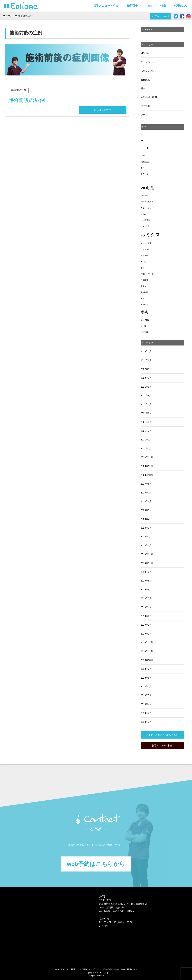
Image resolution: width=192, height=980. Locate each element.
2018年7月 (146, 687)
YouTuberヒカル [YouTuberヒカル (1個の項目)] (147, 202)
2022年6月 (146, 360)
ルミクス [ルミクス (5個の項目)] (151, 235)
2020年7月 (146, 493)
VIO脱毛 (145, 53)
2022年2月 (146, 378)
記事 (143, 115)
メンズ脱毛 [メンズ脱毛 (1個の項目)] (145, 220)
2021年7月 (146, 404)
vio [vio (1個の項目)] (142, 180)
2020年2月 (146, 537)
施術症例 (133, 6)
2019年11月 (147, 563)
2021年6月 (146, 413)
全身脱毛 (145, 80)
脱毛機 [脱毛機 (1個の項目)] (143, 326)
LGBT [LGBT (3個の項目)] (145, 148)
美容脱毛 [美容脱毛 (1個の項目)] (144, 305)
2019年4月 (146, 607)
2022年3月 (146, 369)
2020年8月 (146, 484)
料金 (143, 88)
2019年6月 (146, 590)
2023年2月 (146, 351)
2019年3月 (146, 616)
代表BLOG (181, 6)
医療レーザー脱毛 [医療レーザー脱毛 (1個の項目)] (148, 274)
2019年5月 (146, 598)
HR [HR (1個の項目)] (142, 134)
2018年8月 (146, 678)
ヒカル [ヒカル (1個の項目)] (143, 214)
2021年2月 (146, 440)
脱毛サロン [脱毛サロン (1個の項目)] (145, 320)
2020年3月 (146, 528)
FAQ (149, 6)
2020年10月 (147, 475)
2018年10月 (147, 660)
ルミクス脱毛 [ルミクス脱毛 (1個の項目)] (146, 243)
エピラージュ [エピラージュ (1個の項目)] (146, 208)
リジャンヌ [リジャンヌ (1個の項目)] (145, 226)
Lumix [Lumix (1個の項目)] (143, 156)
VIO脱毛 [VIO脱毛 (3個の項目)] (147, 188)
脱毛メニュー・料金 (106, 6)
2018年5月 (146, 695)
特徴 (163, 6)
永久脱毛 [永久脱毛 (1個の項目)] (144, 292)
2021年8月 (146, 396)
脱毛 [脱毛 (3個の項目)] (144, 312)
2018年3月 (146, 713)
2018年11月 (147, 651)
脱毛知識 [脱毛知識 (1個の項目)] (144, 332)
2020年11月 (147, 466)
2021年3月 (146, 431)
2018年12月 (147, 642)
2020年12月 (147, 457)
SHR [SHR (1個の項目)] (143, 168)
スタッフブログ (149, 71)
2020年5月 (146, 510)
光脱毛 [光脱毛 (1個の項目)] (143, 262)
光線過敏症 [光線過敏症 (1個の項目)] (145, 255)
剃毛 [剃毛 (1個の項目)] (142, 268)
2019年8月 (146, 581)
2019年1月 (146, 634)
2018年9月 (146, 669)
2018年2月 (146, 722)
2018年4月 (146, 704)
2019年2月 (146, 625)
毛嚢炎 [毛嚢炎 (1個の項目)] (143, 286)
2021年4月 (146, 422)
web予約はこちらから (161, 16)
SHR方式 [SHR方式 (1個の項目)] (144, 174)
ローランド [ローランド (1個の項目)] (145, 249)
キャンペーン (148, 62)
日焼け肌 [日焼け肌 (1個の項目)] (144, 280)
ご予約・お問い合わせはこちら (162, 735)
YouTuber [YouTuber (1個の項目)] (144, 196)
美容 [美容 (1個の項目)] (142, 298)
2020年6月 (146, 501)
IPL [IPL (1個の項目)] (142, 140)
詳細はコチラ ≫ (103, 110)
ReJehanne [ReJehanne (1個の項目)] (145, 162)
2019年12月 (147, 554)
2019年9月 (146, 572)
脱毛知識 (145, 106)
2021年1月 (146, 449)
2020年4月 (146, 519)
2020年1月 (146, 545)
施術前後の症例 (26, 100)
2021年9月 (146, 387)
